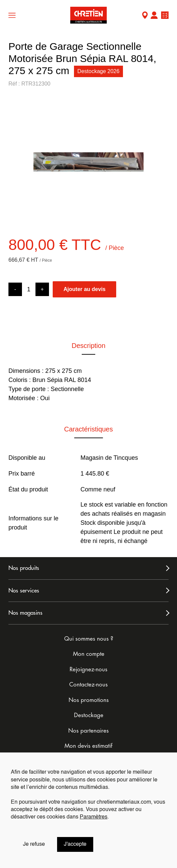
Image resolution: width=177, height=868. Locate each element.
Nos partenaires (88, 731)
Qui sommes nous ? (89, 639)
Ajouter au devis (84, 289)
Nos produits (24, 568)
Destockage (89, 715)
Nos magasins (26, 613)
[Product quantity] (29, 290)
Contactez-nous (88, 685)
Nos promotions (89, 700)
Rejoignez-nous (88, 669)
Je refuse (34, 844)
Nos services (24, 591)
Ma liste (165, 16)
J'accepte (75, 844)
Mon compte (154, 16)
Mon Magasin (145, 16)
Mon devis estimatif (88, 746)
